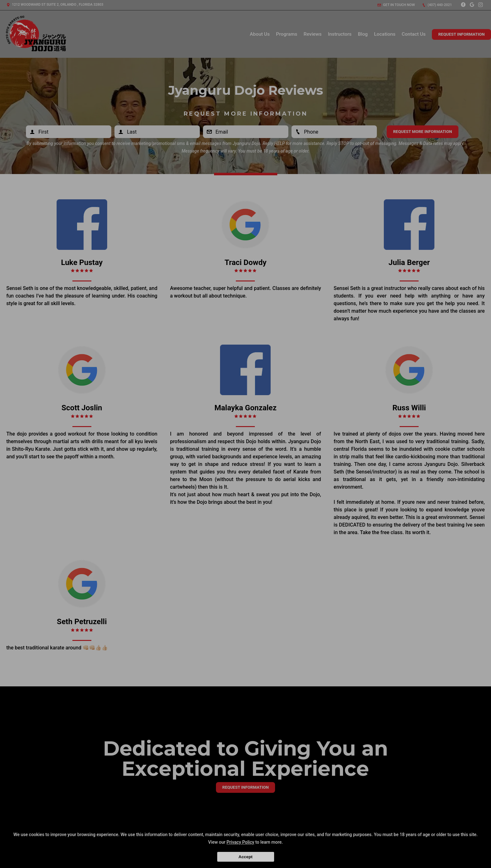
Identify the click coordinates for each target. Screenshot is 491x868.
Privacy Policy (240, 842)
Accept (245, 857)
